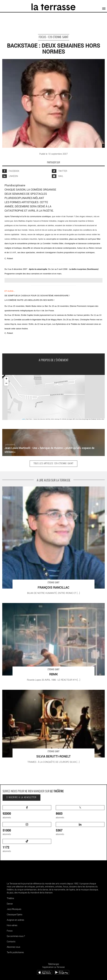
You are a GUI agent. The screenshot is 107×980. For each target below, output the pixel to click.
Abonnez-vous (13, 947)
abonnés (27, 812)
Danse (10, 904)
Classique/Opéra (15, 914)
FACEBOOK (11, 171)
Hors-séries (12, 925)
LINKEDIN (10, 176)
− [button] (6, 383)
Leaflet (23, 419)
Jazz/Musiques (14, 909)
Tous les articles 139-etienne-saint (53, 464)
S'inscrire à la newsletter (21, 798)
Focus (10, 931)
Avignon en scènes (15, 920)
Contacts (11, 941)
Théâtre (10, 898)
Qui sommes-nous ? (16, 936)
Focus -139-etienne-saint (54, 37)
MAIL (57, 176)
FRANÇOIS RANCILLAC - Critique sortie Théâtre (26, 488)
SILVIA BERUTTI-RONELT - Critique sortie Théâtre (27, 691)
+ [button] (6, 379)
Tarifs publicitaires (15, 952)
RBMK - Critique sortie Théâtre (17, 604)
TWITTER (59, 171)
